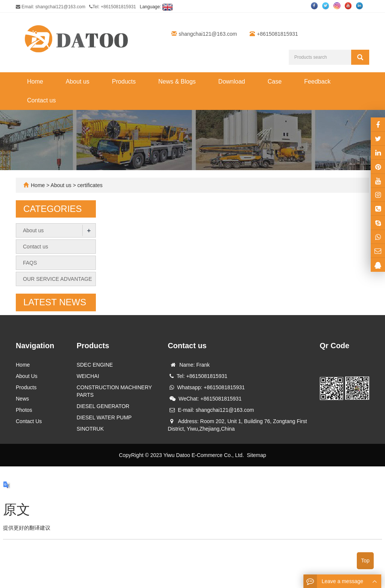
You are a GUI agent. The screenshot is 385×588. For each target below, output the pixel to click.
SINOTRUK (90, 429)
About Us (27, 376)
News (22, 399)
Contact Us (29, 421)
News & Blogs (177, 81)
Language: (156, 7)
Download (232, 81)
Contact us (41, 100)
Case (275, 81)
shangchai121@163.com (208, 34)
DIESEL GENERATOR (103, 406)
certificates (89, 185)
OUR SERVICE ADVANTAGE (58, 279)
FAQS (30, 263)
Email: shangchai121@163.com (51, 7)
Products (124, 81)
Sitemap (256, 455)
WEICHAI (88, 376)
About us (78, 81)
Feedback (317, 81)
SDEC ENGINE (95, 365)
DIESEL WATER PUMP (104, 417)
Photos (24, 410)
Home (35, 81)
